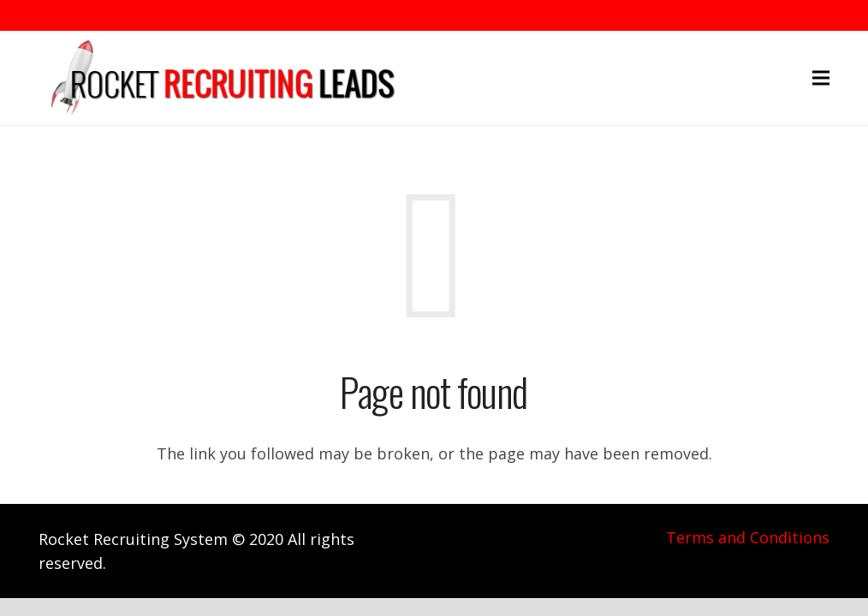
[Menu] (821, 78)
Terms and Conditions (748, 537)
